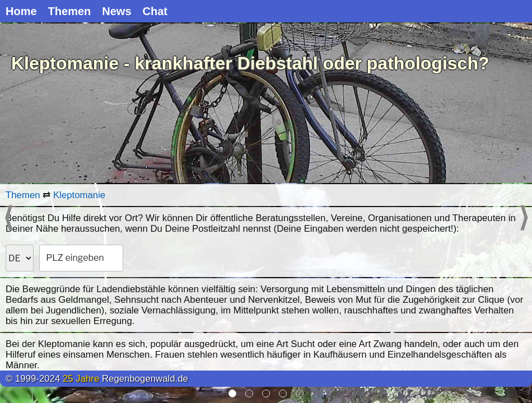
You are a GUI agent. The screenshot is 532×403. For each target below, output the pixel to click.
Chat (155, 11)
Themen (70, 11)
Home (21, 11)
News (116, 11)
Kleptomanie (79, 195)
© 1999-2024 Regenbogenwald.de (97, 379)
